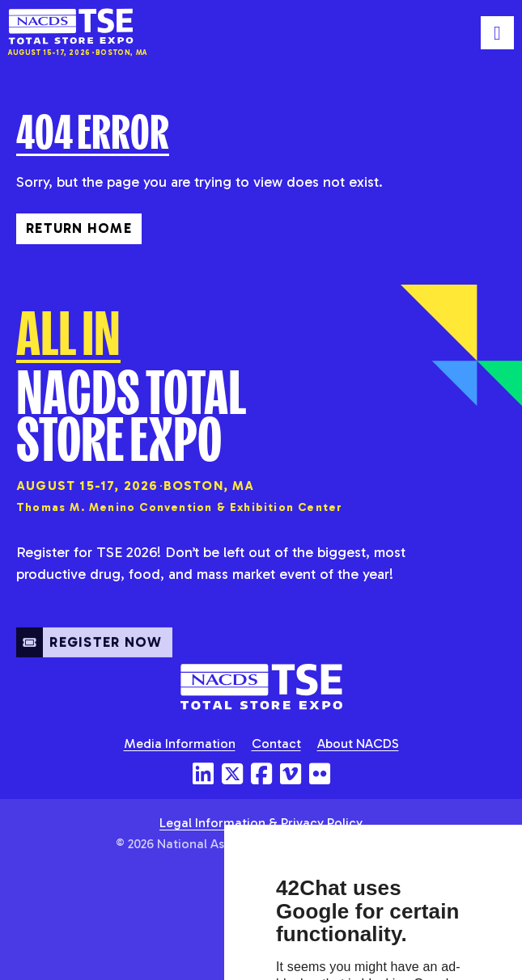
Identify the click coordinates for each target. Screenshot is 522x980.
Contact (276, 743)
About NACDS (358, 743)
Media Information (180, 743)
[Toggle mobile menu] (497, 33)
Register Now (89, 653)
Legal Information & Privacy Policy (261, 823)
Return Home (79, 228)
